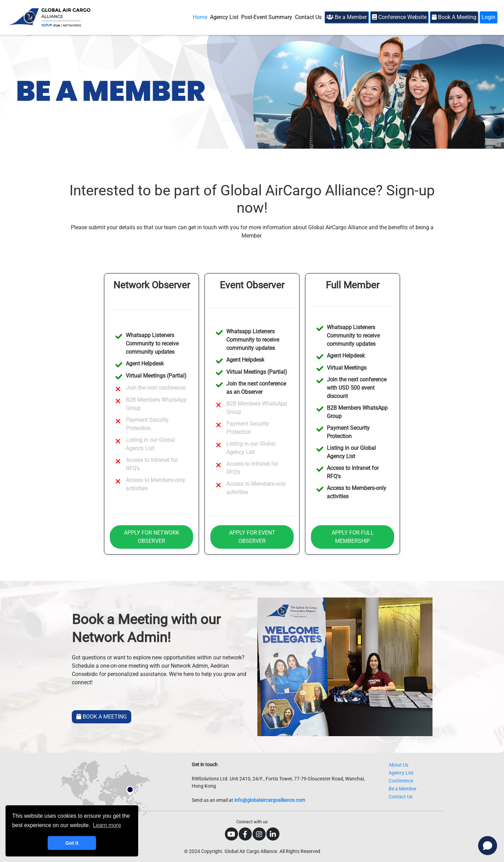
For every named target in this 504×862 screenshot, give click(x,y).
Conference (401, 781)
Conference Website (399, 17)
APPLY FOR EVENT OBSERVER (252, 537)
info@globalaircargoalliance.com (270, 800)
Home (200, 17)
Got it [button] (72, 843)
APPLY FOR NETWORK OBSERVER (152, 537)
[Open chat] (488, 846)
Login (488, 17)
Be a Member (347, 17)
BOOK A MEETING (102, 717)
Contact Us (308, 17)
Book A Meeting (454, 17)
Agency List (224, 17)
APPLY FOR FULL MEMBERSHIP (353, 537)
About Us (398, 765)
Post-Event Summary (267, 17)
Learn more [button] (107, 825)
